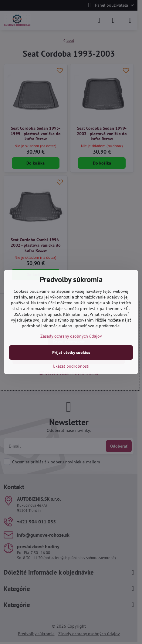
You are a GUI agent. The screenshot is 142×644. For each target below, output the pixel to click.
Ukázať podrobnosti (71, 366)
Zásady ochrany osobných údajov (71, 336)
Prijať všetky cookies (71, 352)
